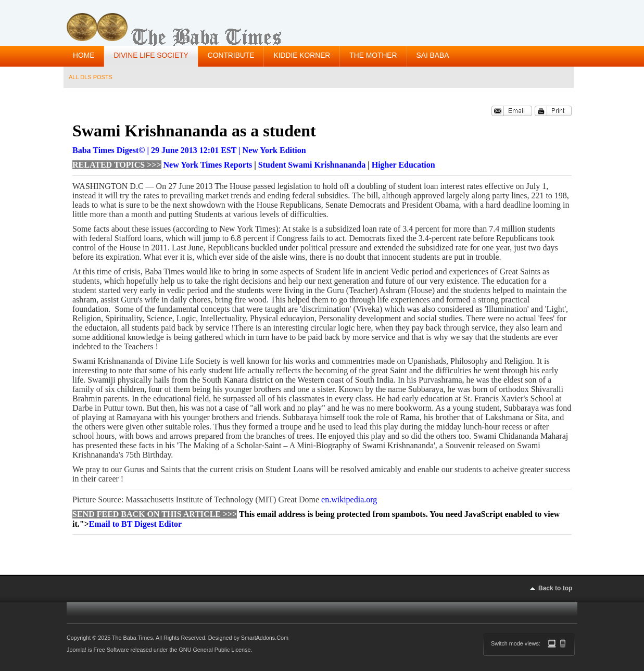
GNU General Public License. (215, 650)
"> (131, 524)
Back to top (555, 588)
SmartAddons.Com (265, 638)
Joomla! (77, 650)
